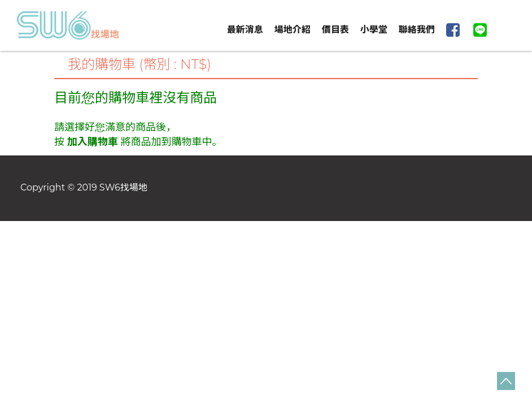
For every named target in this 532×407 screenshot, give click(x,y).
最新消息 (245, 30)
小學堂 (374, 30)
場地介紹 (293, 30)
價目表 (335, 30)
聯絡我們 (417, 30)
